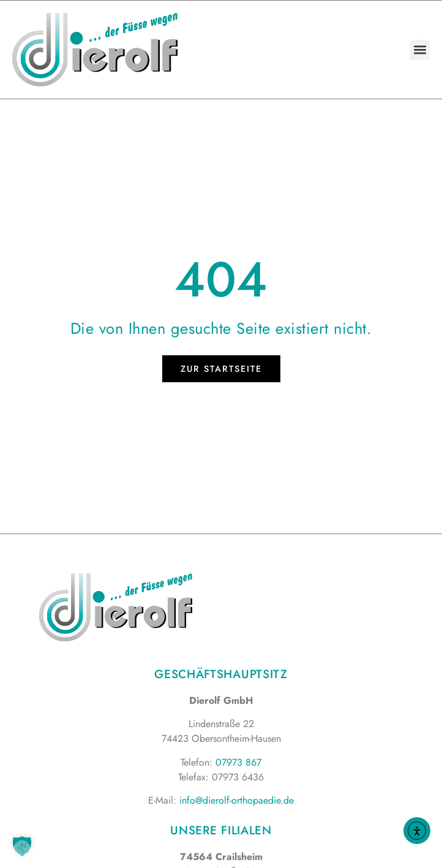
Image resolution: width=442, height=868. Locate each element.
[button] (420, 50)
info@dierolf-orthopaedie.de (237, 800)
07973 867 (238, 762)
